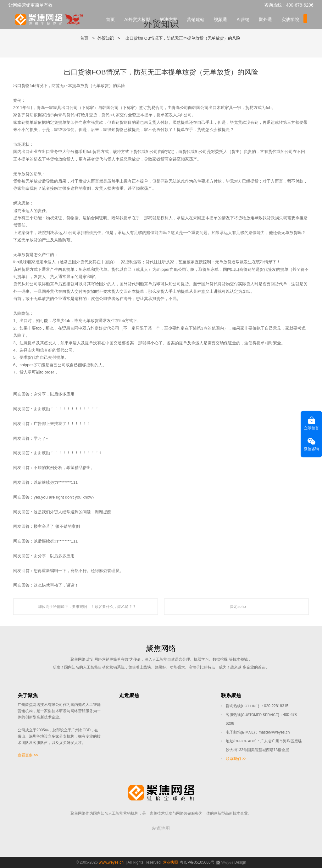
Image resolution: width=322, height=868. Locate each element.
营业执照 (170, 862)
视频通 (222, 19)
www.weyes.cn (111, 862)
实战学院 (292, 19)
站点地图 (161, 828)
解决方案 (170, 19)
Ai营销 (245, 19)
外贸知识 (106, 38)
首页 (112, 19)
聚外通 (267, 19)
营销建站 (197, 19)
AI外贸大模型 (139, 19)
